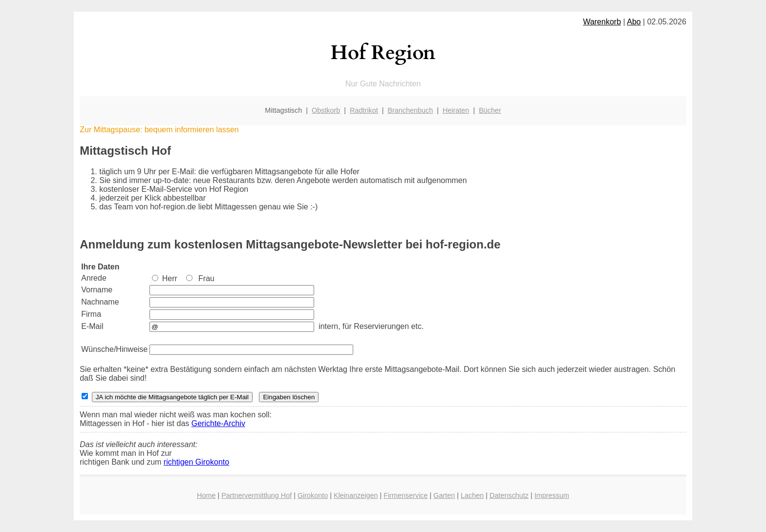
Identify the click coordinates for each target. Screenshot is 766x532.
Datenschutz (509, 495)
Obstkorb (326, 110)
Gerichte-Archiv (218, 423)
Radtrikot (364, 110)
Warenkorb (602, 22)
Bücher (490, 110)
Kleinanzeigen (356, 495)
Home (206, 495)
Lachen (472, 495)
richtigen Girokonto (196, 462)
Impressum (552, 495)
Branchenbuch (410, 110)
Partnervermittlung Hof (256, 495)
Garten (444, 495)
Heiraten (456, 110)
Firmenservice (405, 495)
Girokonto (313, 495)
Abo (634, 22)
